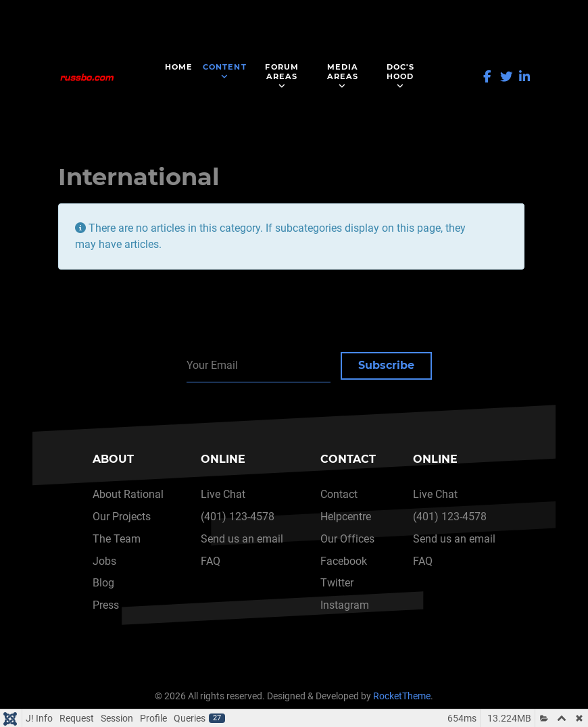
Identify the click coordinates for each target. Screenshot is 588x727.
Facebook (344, 561)
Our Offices (347, 539)
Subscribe (386, 365)
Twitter (337, 583)
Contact (339, 494)
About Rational (128, 494)
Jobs (104, 561)
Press (106, 605)
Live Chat (223, 494)
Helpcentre (346, 517)
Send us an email (242, 539)
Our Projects (122, 517)
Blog (103, 583)
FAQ (211, 561)
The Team (117, 539)
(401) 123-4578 (238, 517)
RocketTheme (402, 696)
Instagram (345, 605)
